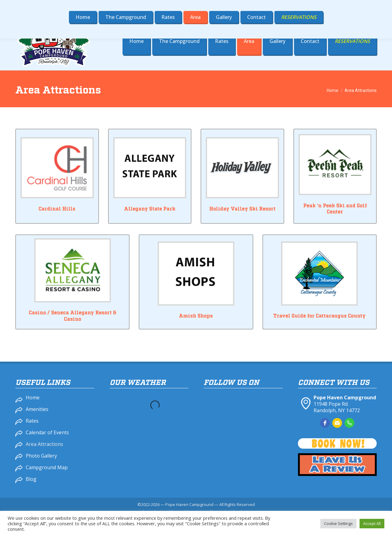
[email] (337, 423)
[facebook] (325, 423)
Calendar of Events (47, 432)
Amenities (37, 409)
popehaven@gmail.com (346, 6)
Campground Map (47, 467)
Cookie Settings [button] (338, 523)
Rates (32, 421)
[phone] (349, 423)
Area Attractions (44, 444)
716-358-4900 (290, 6)
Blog (31, 479)
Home (33, 397)
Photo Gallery (41, 456)
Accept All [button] (372, 523)
